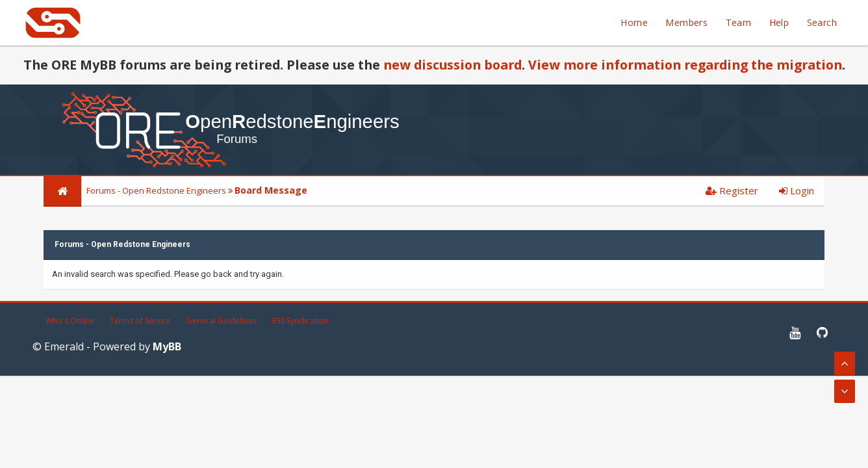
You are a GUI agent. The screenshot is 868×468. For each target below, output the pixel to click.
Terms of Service (140, 321)
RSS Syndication (300, 321)
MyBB (167, 346)
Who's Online (70, 321)
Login (797, 190)
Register (732, 190)
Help (779, 22)
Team (739, 22)
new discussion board (453, 65)
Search (822, 22)
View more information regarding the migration (685, 65)
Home (634, 22)
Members (686, 22)
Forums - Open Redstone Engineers (156, 190)
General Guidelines (222, 321)
